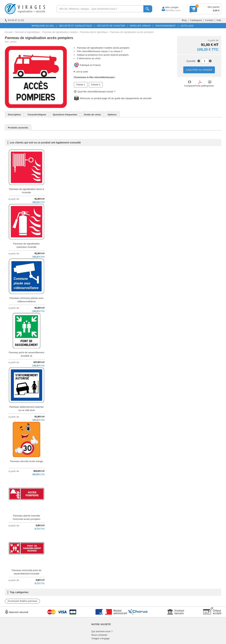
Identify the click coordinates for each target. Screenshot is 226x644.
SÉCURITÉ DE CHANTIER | (112, 26)
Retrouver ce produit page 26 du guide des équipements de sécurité (116, 98)
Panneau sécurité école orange (26, 461)
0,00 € (216, 11)
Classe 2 (96, 85)
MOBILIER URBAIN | (141, 26)
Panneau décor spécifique (94, 32)
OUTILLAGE (186, 26)
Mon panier (214, 7)
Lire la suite (82, 72)
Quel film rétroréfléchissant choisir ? (95, 92)
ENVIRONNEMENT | (166, 26)
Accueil (9, 32)
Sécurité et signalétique (27, 32)
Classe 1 (81, 85)
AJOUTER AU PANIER (199, 70)
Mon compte (169, 7)
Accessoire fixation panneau (22, 601)
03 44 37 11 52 (14, 20)
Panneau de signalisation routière (60, 32)
